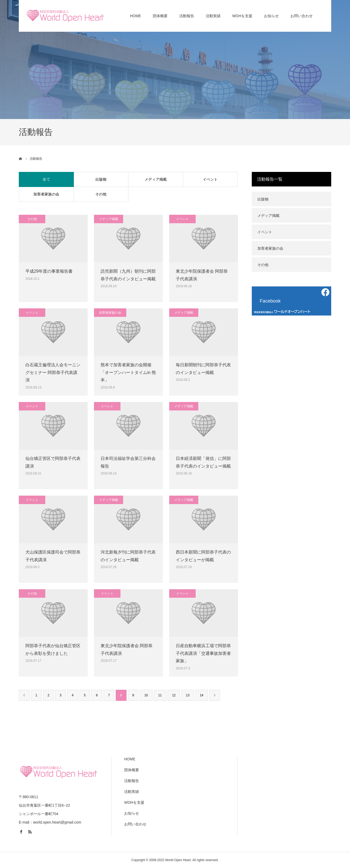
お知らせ (132, 813)
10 (146, 695)
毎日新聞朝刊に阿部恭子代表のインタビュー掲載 (203, 369)
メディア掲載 (156, 179)
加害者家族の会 (46, 194)
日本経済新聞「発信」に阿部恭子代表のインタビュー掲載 (203, 462)
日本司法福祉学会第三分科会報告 (128, 462)
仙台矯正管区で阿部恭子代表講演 (53, 462)
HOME (130, 759)
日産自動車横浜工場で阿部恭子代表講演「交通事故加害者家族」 (203, 653)
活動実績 (132, 792)
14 (202, 695)
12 (174, 695)
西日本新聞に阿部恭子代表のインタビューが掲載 (203, 556)
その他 (101, 194)
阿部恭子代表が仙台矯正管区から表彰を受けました (53, 650)
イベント (210, 179)
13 (188, 695)
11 (160, 695)
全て (46, 179)
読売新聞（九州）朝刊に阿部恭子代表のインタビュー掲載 (128, 275)
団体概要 (132, 770)
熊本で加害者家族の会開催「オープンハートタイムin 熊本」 (128, 373)
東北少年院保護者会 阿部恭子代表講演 (202, 275)
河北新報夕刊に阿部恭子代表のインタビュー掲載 (128, 556)
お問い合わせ (135, 824)
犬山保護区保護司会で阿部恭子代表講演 (53, 556)
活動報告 (132, 781)
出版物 (101, 179)
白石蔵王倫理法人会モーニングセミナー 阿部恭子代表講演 (53, 373)
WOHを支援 (134, 802)
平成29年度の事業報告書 (49, 271)
